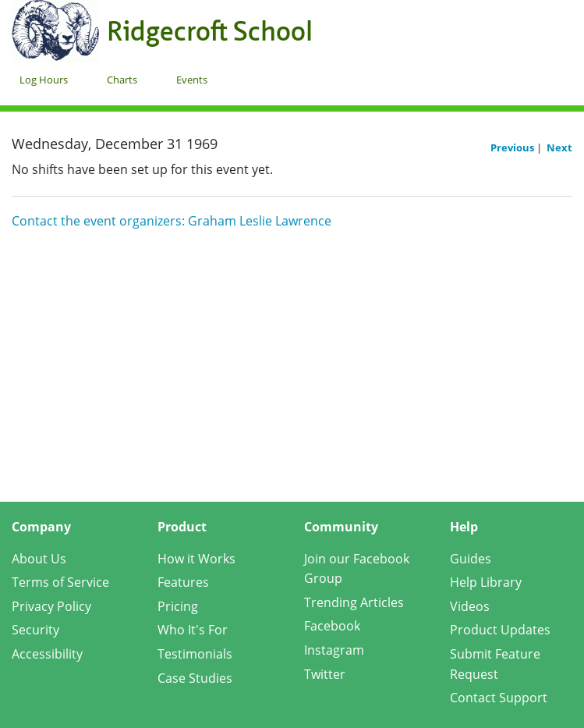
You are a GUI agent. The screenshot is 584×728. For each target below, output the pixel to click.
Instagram (334, 650)
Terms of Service (60, 582)
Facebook (332, 626)
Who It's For (193, 630)
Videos (470, 606)
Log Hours (44, 80)
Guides (471, 559)
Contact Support (499, 698)
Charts (122, 80)
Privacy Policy (51, 606)
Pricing (178, 606)
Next (559, 147)
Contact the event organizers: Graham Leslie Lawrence (172, 221)
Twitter (325, 674)
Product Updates (500, 630)
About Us (39, 559)
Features (183, 582)
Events (192, 80)
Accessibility (47, 654)
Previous (513, 147)
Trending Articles (354, 602)
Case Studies (195, 678)
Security (35, 630)
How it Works (196, 559)
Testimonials (195, 654)
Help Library (486, 582)
